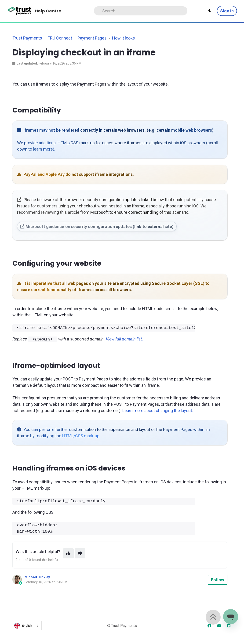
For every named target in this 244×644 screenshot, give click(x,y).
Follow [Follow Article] (218, 579)
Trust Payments (27, 38)
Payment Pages (92, 38)
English (23, 625)
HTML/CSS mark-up (81, 435)
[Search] (141, 11)
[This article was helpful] (68, 553)
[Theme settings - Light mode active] (210, 11)
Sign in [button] (227, 11)
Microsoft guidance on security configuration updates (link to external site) (97, 226)
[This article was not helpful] (80, 553)
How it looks (124, 38)
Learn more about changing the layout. (158, 410)
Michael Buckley (37, 577)
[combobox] (27, 625)
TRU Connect (60, 38)
